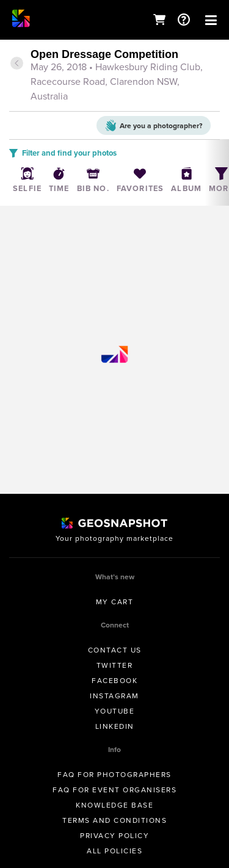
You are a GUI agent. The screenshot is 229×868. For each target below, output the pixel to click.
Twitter (115, 665)
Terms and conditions (114, 820)
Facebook (114, 681)
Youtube (115, 711)
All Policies (114, 851)
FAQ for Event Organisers (114, 790)
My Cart (115, 602)
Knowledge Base (114, 805)
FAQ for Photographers (114, 775)
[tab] (114, 76)
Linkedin (115, 726)
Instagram (114, 696)
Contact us (115, 650)
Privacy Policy (114, 836)
